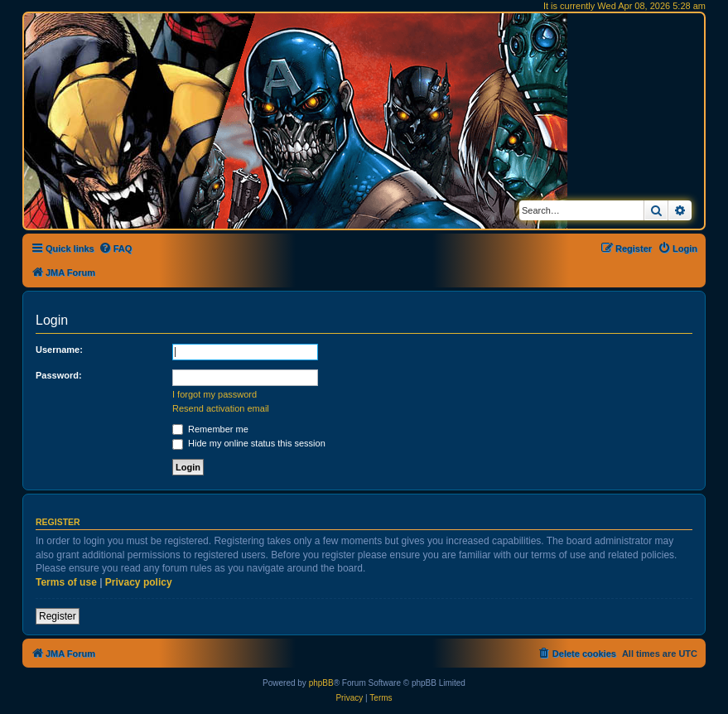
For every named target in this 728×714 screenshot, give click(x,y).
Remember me (210, 429)
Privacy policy (139, 582)
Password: (59, 375)
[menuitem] (116, 248)
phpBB (321, 683)
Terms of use (66, 582)
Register (58, 616)
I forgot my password (215, 394)
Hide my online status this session (249, 443)
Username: (59, 350)
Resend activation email (221, 408)
